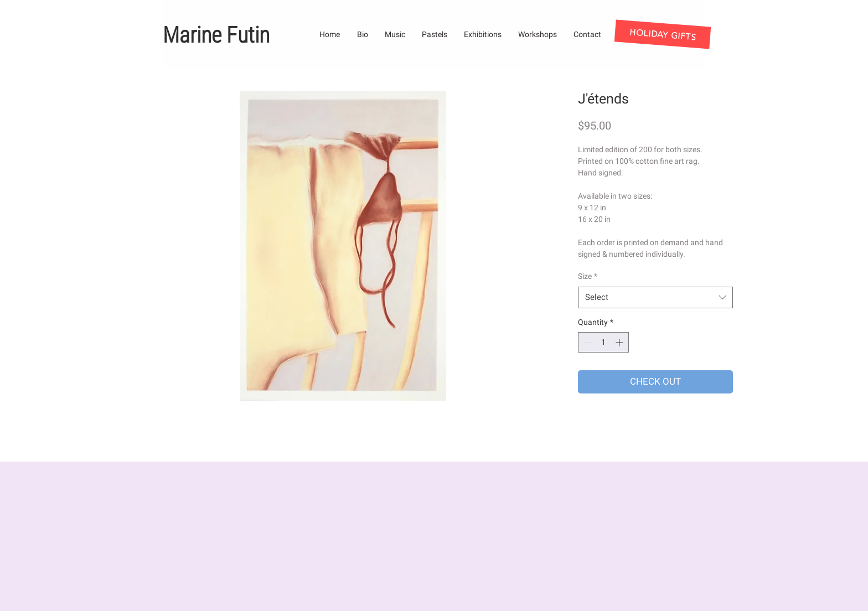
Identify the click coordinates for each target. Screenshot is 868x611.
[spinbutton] (603, 342)
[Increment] (620, 342)
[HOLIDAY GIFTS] (663, 34)
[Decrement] (587, 342)
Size (588, 276)
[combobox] (655, 297)
